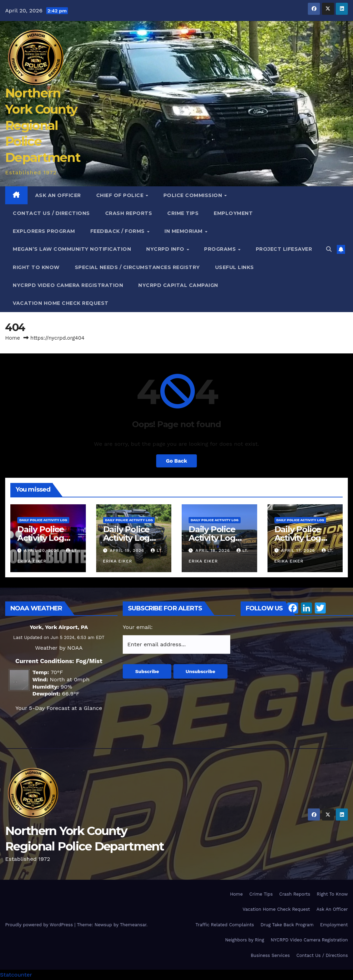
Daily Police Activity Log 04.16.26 (298, 538)
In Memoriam (184, 231)
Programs (221, 249)
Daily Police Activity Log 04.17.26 (212, 538)
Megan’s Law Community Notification (72, 249)
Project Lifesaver (284, 249)
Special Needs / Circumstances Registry (137, 267)
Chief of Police (121, 195)
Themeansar (133, 925)
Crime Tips (183, 213)
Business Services (270, 955)
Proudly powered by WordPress (40, 925)
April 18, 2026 (214, 550)
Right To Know (36, 267)
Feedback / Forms (118, 231)
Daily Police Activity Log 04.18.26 (127, 538)
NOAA (75, 648)
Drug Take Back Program (287, 925)
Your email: (138, 627)
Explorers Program (44, 231)
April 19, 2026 (128, 550)
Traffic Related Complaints (225, 925)
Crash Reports (129, 213)
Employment (233, 213)
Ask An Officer (58, 195)
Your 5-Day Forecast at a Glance (59, 708)
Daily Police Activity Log (43, 520)
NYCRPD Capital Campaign (178, 285)
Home (13, 338)
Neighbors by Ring (245, 940)
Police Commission (194, 195)
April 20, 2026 (43, 550)
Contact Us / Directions (51, 213)
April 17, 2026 (299, 550)
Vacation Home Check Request (61, 303)
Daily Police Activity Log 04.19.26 (41, 538)
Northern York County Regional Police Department (43, 125)
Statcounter (16, 975)
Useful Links (235, 267)
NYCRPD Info (166, 249)
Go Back (176, 461)
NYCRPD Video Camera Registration (68, 285)
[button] (329, 249)
